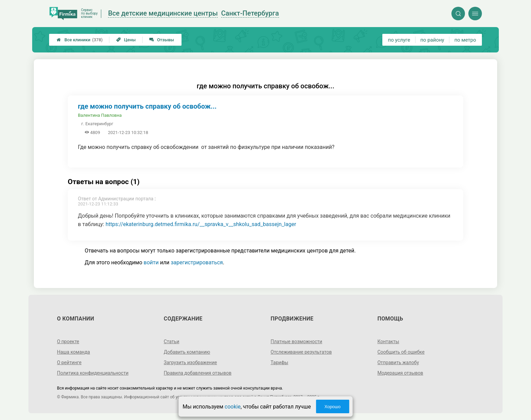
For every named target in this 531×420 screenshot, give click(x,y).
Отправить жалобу (398, 362)
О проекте (68, 341)
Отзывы (162, 40)
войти (151, 262)
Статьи (172, 341)
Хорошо (333, 407)
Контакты (388, 341)
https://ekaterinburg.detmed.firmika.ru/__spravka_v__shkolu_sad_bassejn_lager (201, 224)
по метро (465, 40)
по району (432, 40)
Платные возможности (296, 341)
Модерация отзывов (400, 373)
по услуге (399, 40)
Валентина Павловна (100, 115)
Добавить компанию (187, 352)
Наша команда (73, 352)
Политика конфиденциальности (93, 373)
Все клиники (80, 40)
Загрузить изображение (190, 362)
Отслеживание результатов (301, 352)
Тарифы (279, 362)
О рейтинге (69, 362)
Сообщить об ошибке (401, 352)
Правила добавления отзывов (198, 373)
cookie (232, 407)
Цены (126, 40)
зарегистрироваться (197, 262)
